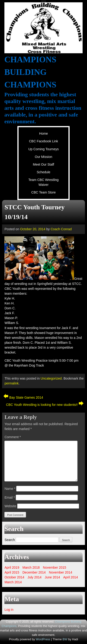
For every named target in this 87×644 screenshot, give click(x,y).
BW (65, 639)
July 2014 (35, 577)
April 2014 (70, 577)
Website (10, 506)
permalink (11, 383)
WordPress (43, 639)
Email (10, 497)
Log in (9, 610)
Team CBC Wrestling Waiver (43, 182)
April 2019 (12, 567)
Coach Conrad (61, 229)
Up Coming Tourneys (43, 149)
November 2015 (55, 567)
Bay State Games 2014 (23, 397)
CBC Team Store (43, 192)
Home (44, 133)
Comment (13, 437)
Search (10, 540)
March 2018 (31, 567)
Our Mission (43, 157)
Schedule (43, 172)
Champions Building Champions (30, 72)
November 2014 (61, 572)
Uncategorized (51, 378)
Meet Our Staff (43, 164)
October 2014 (14, 577)
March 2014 (13, 582)
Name (10, 489)
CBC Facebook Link (43, 141)
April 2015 (12, 572)
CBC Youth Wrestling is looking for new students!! (45, 405)
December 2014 (34, 572)
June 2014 (52, 577)
